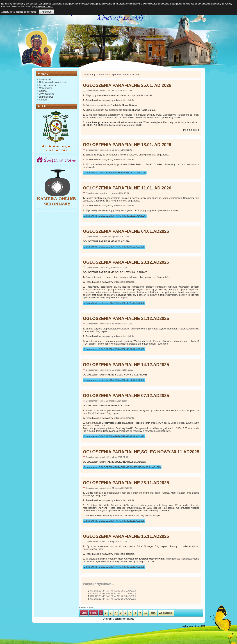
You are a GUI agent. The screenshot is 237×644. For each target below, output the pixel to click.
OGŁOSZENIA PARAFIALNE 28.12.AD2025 (126, 262)
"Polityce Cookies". (44, 7)
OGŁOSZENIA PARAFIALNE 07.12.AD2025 (126, 396)
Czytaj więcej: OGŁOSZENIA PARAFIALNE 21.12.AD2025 (114, 349)
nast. (153, 613)
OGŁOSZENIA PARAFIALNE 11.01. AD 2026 (127, 188)
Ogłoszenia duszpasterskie (53, 82)
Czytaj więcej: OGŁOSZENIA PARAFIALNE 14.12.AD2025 (114, 380)
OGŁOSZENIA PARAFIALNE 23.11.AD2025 (126, 483)
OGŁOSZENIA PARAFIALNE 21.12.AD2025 (126, 318)
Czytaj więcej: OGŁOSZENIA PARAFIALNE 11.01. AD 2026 (115, 216)
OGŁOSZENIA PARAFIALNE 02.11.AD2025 (113, 593)
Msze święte (45, 88)
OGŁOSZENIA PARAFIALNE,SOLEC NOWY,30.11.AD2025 (141, 452)
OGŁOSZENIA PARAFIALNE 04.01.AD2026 (126, 231)
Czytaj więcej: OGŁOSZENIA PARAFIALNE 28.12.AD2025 (114, 303)
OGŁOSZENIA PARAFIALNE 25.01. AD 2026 (127, 85)
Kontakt (43, 100)
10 (146, 613)
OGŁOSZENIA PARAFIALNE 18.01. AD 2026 (127, 145)
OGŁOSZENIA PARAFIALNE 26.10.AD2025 (113, 596)
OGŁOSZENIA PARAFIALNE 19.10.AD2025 (113, 599)
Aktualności (45, 79)
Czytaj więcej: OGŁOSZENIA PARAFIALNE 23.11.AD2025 (114, 521)
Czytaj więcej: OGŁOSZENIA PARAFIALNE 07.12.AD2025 (114, 436)
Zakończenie (166, 613)
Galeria (43, 91)
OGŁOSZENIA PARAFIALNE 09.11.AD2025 (113, 591)
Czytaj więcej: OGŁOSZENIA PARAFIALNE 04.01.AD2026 (114, 247)
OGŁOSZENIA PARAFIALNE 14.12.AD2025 (126, 365)
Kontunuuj (47, 12)
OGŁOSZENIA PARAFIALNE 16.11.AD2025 (126, 536)
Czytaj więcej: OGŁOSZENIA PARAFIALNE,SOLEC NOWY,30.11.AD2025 (122, 467)
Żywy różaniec (46, 94)
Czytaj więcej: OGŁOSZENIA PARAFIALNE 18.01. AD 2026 (115, 172)
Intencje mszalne (48, 85)
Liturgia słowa (46, 97)
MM (203, 626)
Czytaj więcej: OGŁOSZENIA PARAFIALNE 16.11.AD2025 (114, 567)
